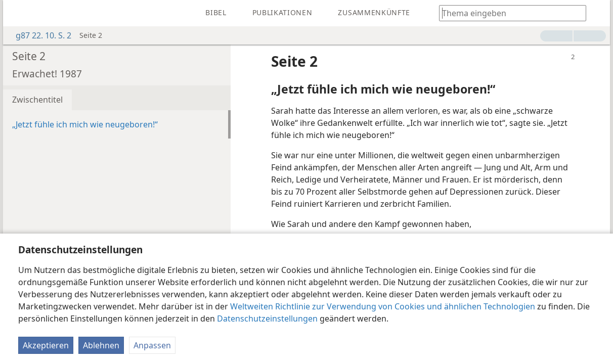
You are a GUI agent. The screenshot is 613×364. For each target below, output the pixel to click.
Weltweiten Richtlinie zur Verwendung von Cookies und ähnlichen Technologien (383, 306)
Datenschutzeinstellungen (267, 318)
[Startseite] (18, 13)
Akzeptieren (46, 345)
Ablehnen (101, 345)
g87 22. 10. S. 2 (38, 35)
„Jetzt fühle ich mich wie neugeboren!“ (85, 124)
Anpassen (152, 345)
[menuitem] (18, 13)
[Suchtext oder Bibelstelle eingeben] (508, 13)
